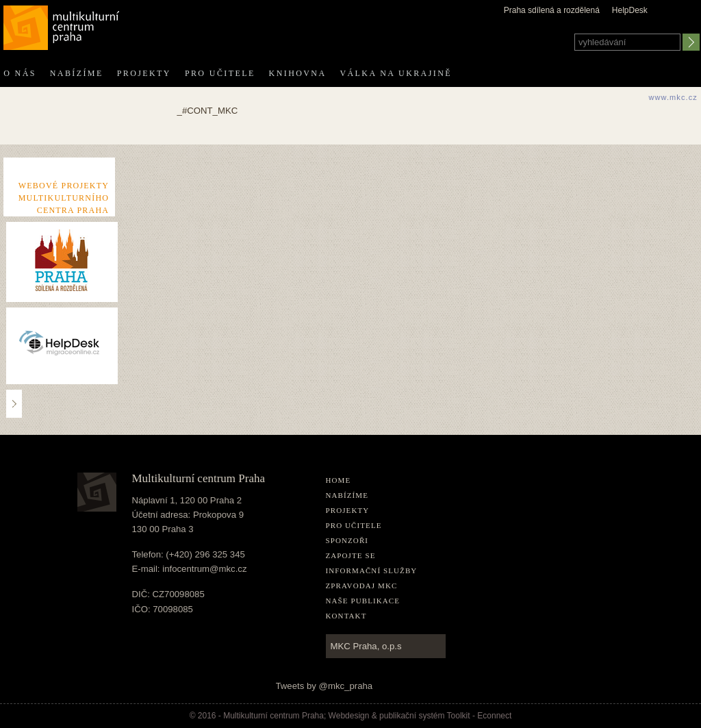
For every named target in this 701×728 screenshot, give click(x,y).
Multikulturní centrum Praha (62, 25)
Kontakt (346, 616)
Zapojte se (351, 555)
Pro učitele (220, 73)
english (690, 23)
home (339, 480)
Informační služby (372, 570)
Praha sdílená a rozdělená (552, 10)
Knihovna (298, 73)
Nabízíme (77, 73)
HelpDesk (630, 10)
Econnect (494, 716)
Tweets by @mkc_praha (324, 686)
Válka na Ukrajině (395, 73)
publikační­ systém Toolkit (425, 716)
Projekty (144, 73)
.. (15, 403)
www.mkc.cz (673, 97)
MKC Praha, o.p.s (366, 646)
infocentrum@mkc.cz (204, 569)
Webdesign (349, 716)
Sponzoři (347, 540)
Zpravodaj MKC (362, 586)
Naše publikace (363, 601)
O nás (20, 73)
